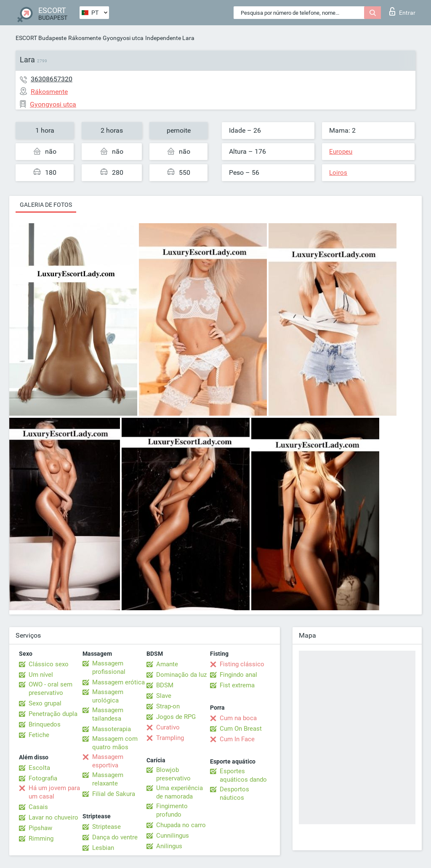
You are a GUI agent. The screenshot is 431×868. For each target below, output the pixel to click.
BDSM (165, 685)
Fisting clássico (242, 664)
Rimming (41, 839)
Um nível (41, 675)
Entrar (402, 11)
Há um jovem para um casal (54, 792)
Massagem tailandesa (108, 714)
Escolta (39, 768)
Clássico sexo (49, 664)
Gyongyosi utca (123, 38)
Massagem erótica (118, 682)
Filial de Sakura (114, 794)
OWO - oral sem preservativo (51, 689)
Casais (38, 807)
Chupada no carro (181, 825)
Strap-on (168, 706)
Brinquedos (45, 724)
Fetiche (39, 735)
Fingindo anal (238, 675)
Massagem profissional (109, 668)
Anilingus (169, 846)
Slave (164, 696)
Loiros (338, 173)
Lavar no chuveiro (53, 817)
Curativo (168, 727)
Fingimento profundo (172, 810)
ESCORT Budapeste (41, 38)
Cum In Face (237, 739)
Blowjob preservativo (173, 774)
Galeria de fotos (46, 205)
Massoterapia (112, 729)
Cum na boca (238, 718)
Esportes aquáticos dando (243, 775)
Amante (167, 664)
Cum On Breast (241, 729)
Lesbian (103, 848)
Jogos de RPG (176, 717)
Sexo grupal (45, 703)
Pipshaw (40, 828)
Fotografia (43, 778)
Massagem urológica (108, 696)
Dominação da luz (181, 675)
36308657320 (52, 79)
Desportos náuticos (234, 793)
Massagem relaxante (108, 779)
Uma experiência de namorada (180, 792)
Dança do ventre (115, 837)
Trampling (170, 738)
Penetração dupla (53, 714)
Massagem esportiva (108, 761)
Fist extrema (237, 685)
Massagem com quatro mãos (115, 743)
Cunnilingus (173, 836)
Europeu (341, 152)
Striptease (106, 827)
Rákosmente (85, 38)
